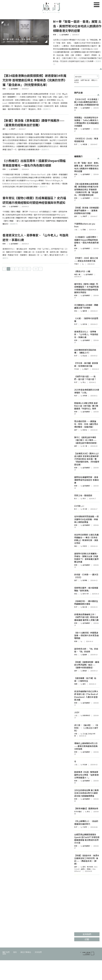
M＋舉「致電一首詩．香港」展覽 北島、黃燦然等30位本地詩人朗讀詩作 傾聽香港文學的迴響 (77, 26)
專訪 (76, 546)
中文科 (76, 82)
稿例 (15, 952)
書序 (4, 129)
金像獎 (76, 80)
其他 (76, 311)
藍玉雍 (85, 607)
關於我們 (6, 952)
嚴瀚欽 (85, 671)
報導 (55, 35)
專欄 (76, 684)
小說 (76, 230)
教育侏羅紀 (78, 812)
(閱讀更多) (47, 109)
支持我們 (38, 952)
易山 (84, 382)
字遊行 (76, 264)
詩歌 (76, 734)
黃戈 (89, 812)
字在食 (76, 369)
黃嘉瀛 (85, 144)
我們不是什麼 (85, 80)
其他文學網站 (26, 952)
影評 (76, 144)
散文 (76, 498)
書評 (76, 430)
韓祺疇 (85, 580)
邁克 (84, 684)
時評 (76, 396)
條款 (4, 954)
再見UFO (94, 80)
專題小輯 (77, 274)
